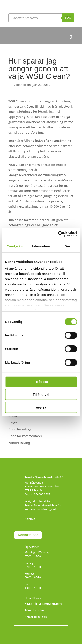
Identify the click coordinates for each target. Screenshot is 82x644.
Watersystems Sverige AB (41, 509)
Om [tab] (67, 246)
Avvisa (41, 407)
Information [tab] (41, 246)
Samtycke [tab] (15, 246)
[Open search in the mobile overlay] (41, 18)
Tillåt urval (41, 394)
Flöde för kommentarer (25, 436)
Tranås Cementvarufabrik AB (43, 505)
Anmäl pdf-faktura (36, 617)
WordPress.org (19, 443)
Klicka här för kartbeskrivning (43, 604)
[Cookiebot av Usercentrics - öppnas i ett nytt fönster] (58, 234)
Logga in (14, 422)
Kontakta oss (28, 535)
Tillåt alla (41, 382)
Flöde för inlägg (20, 429)
